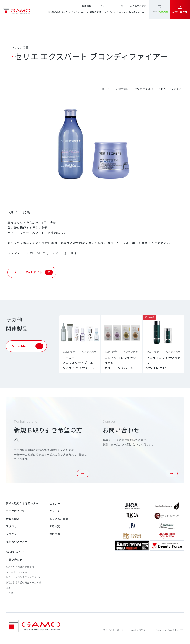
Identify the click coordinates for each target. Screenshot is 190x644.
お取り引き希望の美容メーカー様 (23, 582)
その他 (9, 593)
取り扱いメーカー (138, 12)
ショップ (122, 12)
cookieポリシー (139, 630)
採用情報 (87, 6)
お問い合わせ (14, 560)
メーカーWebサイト (33, 272)
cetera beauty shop (17, 572)
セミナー (103, 6)
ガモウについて (80, 12)
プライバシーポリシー (115, 630)
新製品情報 (96, 12)
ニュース (118, 6)
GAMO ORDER (15, 552)
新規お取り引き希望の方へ (22, 503)
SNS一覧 (55, 526)
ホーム (106, 89)
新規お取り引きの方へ (59, 12)
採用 (8, 588)
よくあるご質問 (138, 6)
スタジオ (110, 12)
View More (28, 346)
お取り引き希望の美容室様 (20, 567)
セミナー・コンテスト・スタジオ (23, 577)
